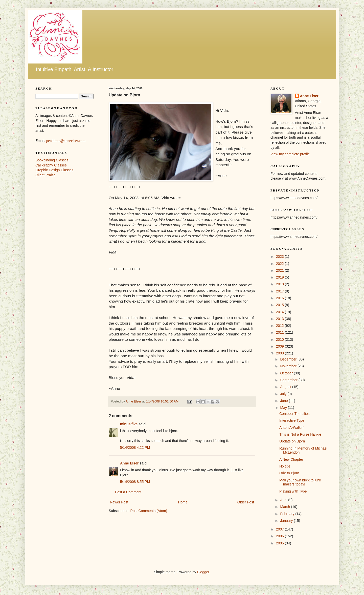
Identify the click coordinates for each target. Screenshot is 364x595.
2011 (280, 332)
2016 (280, 298)
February (288, 514)
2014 (280, 312)
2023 (280, 257)
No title (285, 466)
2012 (280, 326)
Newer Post (119, 502)
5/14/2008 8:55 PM (135, 482)
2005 (280, 543)
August (286, 387)
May (284, 408)
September (289, 380)
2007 (280, 529)
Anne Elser (129, 463)
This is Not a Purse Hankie (300, 434)
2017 (280, 291)
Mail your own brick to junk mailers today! (300, 482)
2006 (280, 536)
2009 (280, 346)
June (284, 401)
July (284, 394)
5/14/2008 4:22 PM (135, 448)
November (289, 366)
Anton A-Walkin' (292, 428)
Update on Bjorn (292, 441)
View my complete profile (290, 154)
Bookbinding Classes (52, 160)
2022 (280, 264)
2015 (280, 305)
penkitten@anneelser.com (66, 141)
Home (183, 502)
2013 (280, 319)
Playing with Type (293, 491)
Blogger (203, 572)
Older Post (246, 502)
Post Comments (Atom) (149, 511)
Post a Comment (128, 492)
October (287, 373)
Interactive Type (292, 420)
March (286, 507)
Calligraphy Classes (51, 165)
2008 (280, 353)
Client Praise (45, 175)
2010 (280, 339)
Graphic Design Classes (54, 170)
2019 (280, 277)
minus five (129, 424)
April (284, 500)
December (289, 359)
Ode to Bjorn (289, 473)
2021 (280, 270)
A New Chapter (291, 459)
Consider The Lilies (294, 414)
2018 (280, 284)
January (287, 521)
